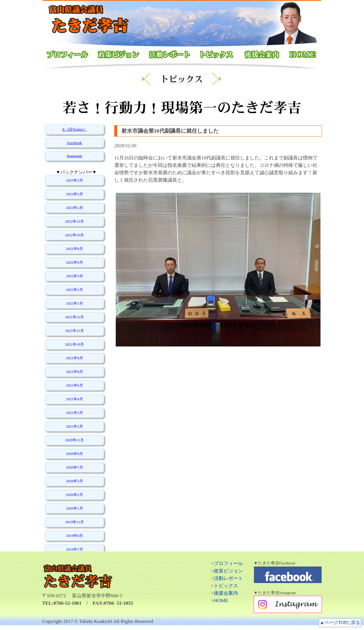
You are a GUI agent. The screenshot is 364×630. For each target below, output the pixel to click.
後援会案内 (226, 593)
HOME (221, 601)
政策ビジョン (228, 571)
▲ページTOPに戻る (340, 622)
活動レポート (228, 578)
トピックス (226, 586)
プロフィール (228, 564)
